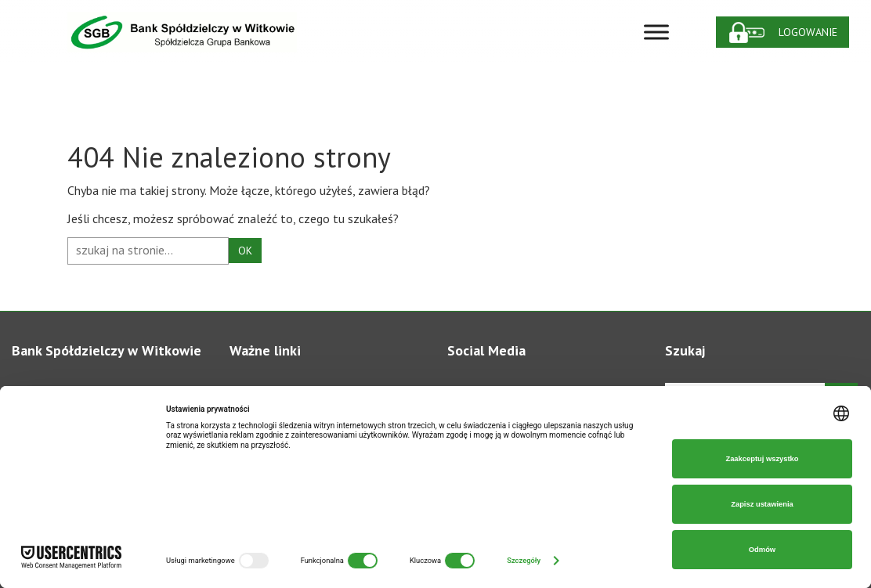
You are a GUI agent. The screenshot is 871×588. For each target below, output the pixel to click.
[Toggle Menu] (656, 32)
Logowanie (808, 32)
